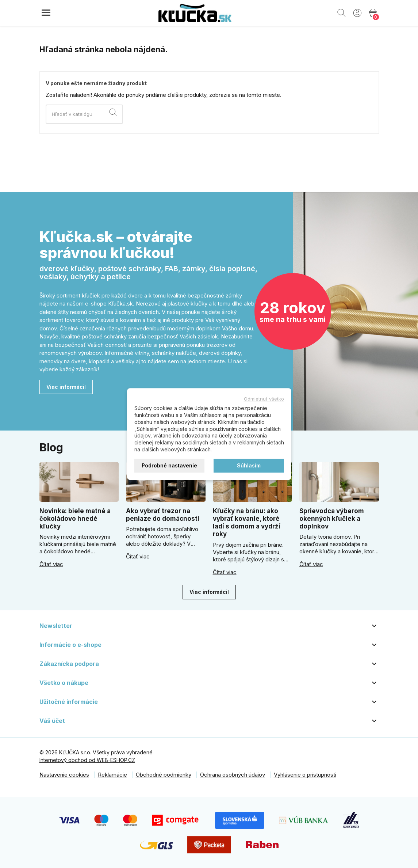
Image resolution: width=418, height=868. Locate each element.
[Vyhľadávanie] (84, 114)
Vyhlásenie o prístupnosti (305, 775)
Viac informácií (66, 387)
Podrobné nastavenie (169, 465)
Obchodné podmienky (164, 775)
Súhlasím (249, 465)
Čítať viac (51, 564)
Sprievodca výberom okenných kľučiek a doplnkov (332, 519)
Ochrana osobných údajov (233, 775)
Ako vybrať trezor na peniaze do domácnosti (163, 515)
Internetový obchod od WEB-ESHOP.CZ (87, 760)
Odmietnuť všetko (264, 399)
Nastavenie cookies (64, 775)
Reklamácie (112, 775)
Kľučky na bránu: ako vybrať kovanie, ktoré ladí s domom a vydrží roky (247, 523)
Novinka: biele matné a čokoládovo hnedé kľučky (75, 519)
